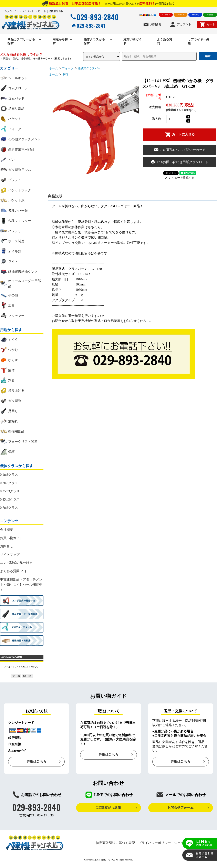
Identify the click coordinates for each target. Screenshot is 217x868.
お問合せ (152, 24)
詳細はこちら (37, 761)
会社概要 (7, 530)
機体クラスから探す (94, 41)
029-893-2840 (94, 17)
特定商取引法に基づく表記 (115, 843)
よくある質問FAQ (13, 571)
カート (207, 24)
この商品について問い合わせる (180, 150)
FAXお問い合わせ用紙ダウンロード (180, 162)
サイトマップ (10, 555)
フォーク (68, 68)
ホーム (53, 68)
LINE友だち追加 (108, 808)
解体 (65, 75)
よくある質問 (164, 41)
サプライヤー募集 (199, 41)
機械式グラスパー (91, 68)
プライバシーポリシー (155, 843)
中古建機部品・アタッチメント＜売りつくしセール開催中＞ (21, 585)
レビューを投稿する (180, 178)
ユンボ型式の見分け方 (16, 563)
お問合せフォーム (180, 808)
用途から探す (60, 41)
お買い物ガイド (132, 41)
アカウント (180, 24)
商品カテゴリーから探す (21, 41)
